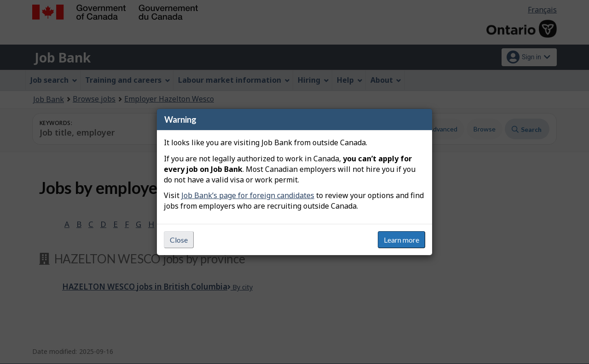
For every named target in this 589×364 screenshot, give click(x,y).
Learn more (401, 240)
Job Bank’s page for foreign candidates (248, 195)
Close (179, 240)
